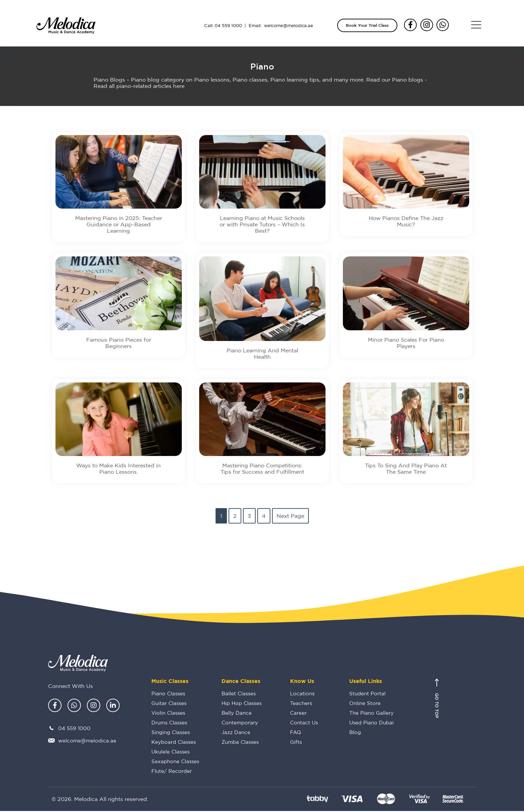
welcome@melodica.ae (289, 25)
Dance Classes (241, 682)
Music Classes (170, 682)
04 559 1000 (228, 25)
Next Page (290, 517)
